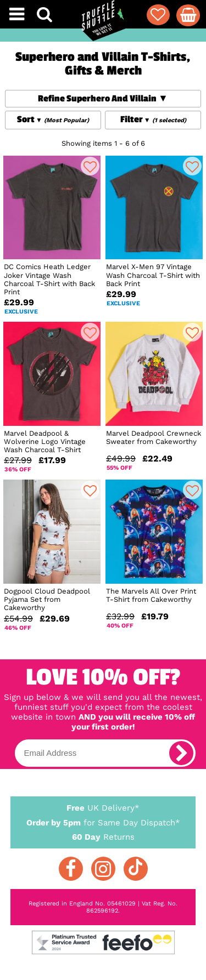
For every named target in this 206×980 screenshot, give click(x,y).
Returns (103, 836)
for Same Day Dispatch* (103, 821)
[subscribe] (181, 753)
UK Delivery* (103, 807)
